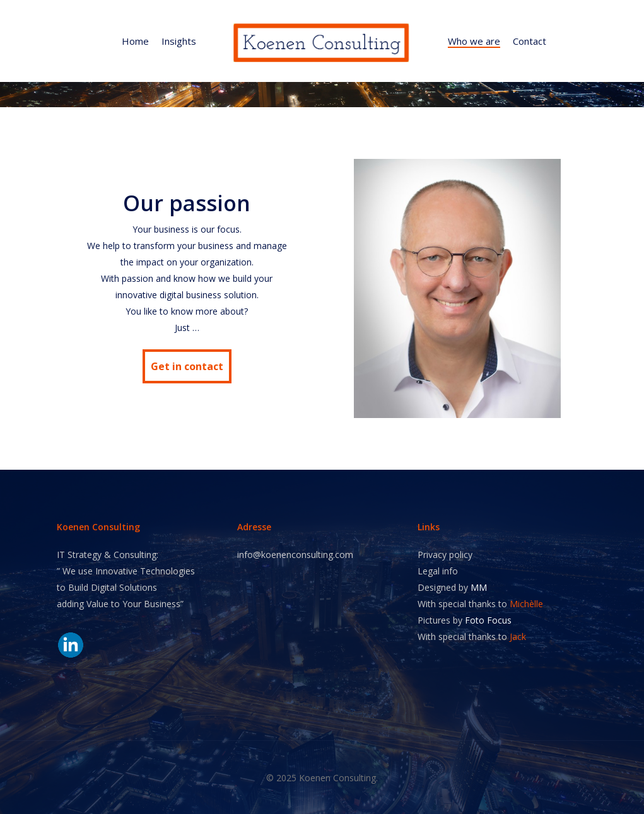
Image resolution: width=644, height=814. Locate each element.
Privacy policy (445, 555)
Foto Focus (488, 620)
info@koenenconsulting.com (295, 555)
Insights (179, 41)
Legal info (438, 571)
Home (135, 41)
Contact (530, 41)
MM (479, 587)
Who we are (474, 41)
